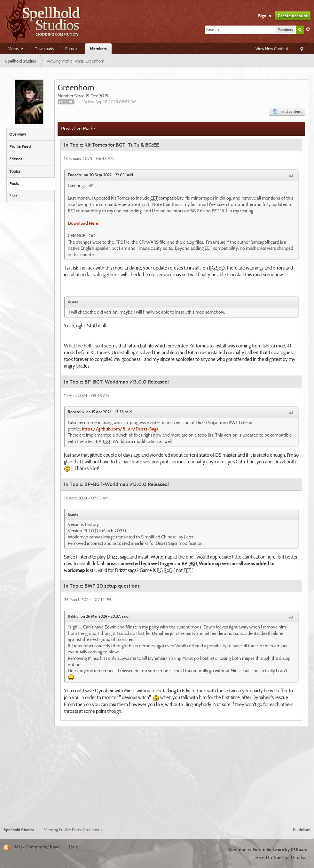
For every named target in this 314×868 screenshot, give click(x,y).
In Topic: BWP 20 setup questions (102, 586)
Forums (72, 49)
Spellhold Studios (19, 830)
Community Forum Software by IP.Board (268, 849)
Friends (16, 159)
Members (98, 49)
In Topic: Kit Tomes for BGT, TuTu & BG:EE (111, 145)
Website (16, 49)
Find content (287, 112)
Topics (15, 171)
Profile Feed (20, 146)
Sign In (265, 16)
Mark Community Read (37, 847)
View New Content (272, 49)
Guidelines (302, 830)
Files (13, 196)
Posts (14, 183)
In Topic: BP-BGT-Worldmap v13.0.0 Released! (116, 382)
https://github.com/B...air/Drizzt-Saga (120, 429)
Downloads (44, 49)
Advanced (308, 29)
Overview (18, 134)
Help (74, 847)
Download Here (83, 223)
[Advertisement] (157, 774)
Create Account (293, 16)
